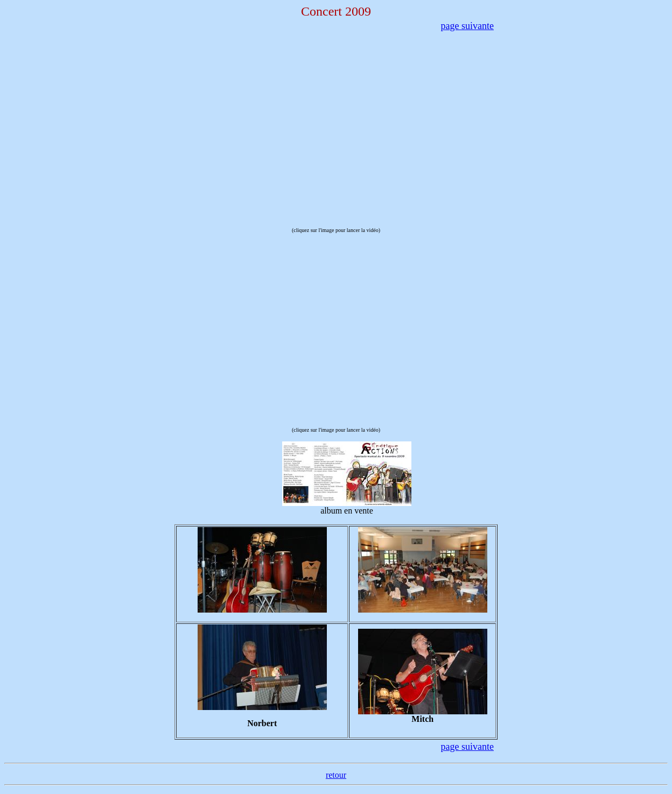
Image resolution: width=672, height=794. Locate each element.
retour (336, 775)
